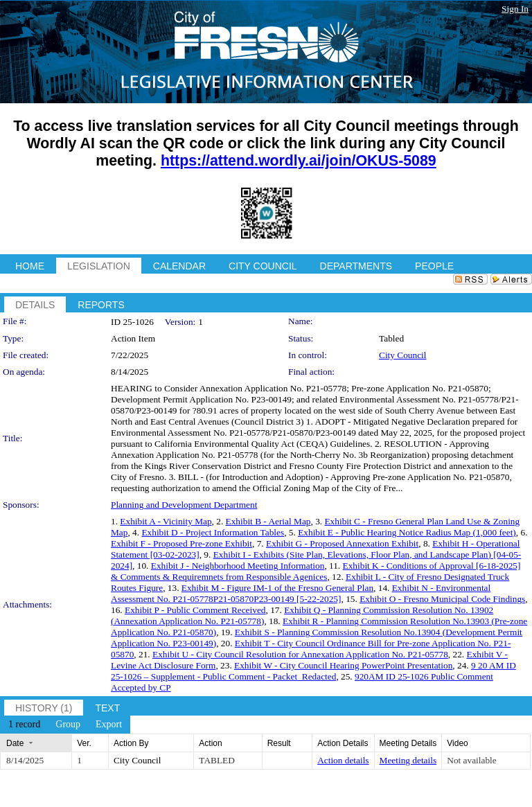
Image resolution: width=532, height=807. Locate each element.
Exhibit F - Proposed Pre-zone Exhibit (181, 543)
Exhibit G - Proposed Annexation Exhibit (342, 543)
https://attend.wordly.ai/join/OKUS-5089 (299, 161)
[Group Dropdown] (68, 725)
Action (210, 743)
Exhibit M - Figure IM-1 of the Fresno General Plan (277, 588)
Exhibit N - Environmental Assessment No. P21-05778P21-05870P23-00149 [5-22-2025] (301, 593)
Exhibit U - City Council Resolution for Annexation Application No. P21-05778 (300, 654)
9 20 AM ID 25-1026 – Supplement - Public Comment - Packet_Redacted (313, 671)
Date (15, 743)
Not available (471, 760)
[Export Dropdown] (109, 725)
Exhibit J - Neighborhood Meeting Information (238, 566)
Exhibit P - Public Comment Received (195, 610)
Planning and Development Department (184, 505)
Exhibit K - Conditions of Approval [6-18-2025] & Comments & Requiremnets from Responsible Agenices (316, 571)
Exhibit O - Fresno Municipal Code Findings (442, 599)
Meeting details (408, 760)
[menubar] (65, 725)
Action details (343, 760)
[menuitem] (24, 725)
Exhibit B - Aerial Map (268, 521)
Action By (131, 743)
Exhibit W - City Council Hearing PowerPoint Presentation (343, 665)
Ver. (84, 743)
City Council (403, 355)
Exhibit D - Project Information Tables (213, 532)
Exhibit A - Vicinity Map (166, 521)
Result (279, 743)
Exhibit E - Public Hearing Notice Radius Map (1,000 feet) (407, 532)
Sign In (515, 9)
